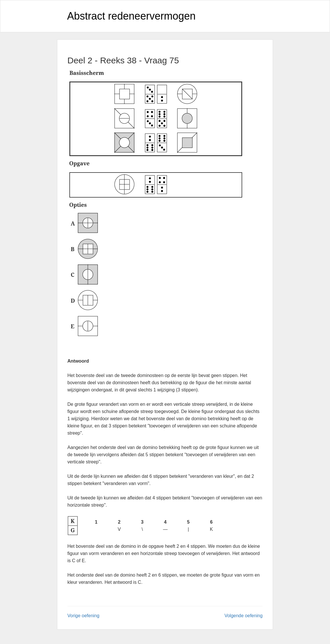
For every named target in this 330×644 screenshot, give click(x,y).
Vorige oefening (83, 616)
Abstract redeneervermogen (131, 16)
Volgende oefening (243, 616)
